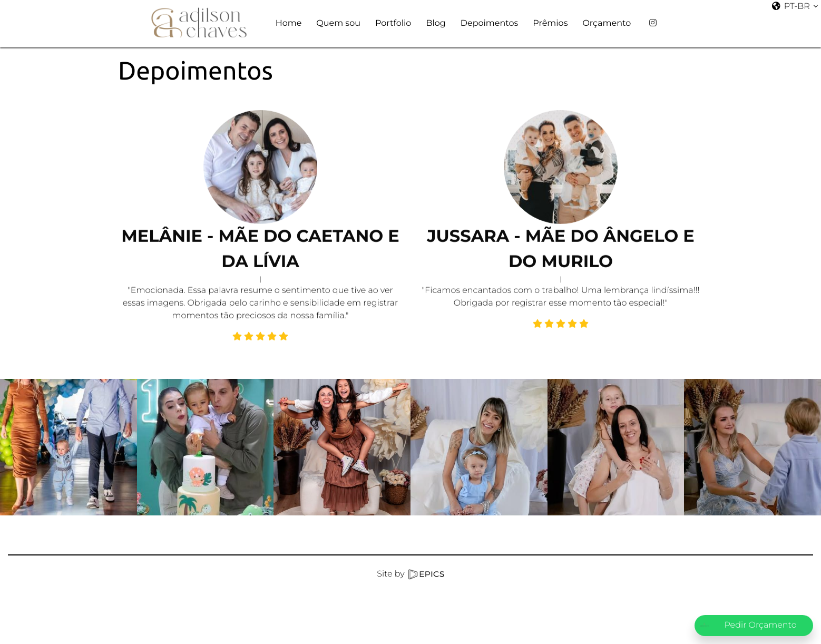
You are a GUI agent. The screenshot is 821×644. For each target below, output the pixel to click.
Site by (410, 574)
